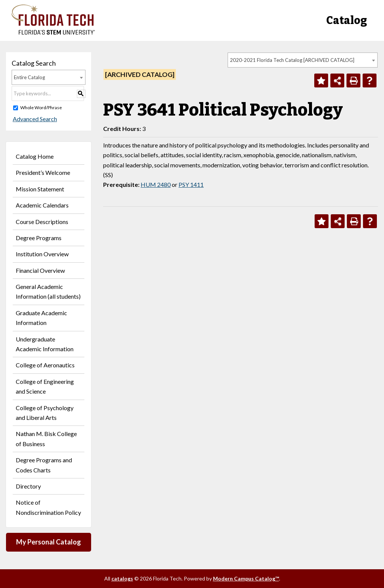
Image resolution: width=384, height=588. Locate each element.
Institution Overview (42, 254)
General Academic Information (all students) (48, 291)
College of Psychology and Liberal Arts (45, 413)
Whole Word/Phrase (41, 108)
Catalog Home (35, 156)
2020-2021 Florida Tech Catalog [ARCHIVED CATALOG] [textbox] (292, 60)
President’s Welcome (43, 172)
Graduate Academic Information (41, 318)
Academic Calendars (42, 205)
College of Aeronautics (45, 365)
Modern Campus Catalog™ (246, 578)
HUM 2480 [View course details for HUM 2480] (156, 184)
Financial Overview (40, 270)
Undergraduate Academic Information (45, 344)
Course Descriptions (42, 222)
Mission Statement (40, 189)
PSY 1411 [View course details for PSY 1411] (191, 184)
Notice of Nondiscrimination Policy (48, 507)
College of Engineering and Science (45, 386)
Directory (28, 486)
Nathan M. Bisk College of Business (46, 438)
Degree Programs (39, 238)
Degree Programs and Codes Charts (44, 465)
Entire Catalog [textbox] (29, 77)
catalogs (122, 578)
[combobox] (303, 60)
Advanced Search (34, 119)
